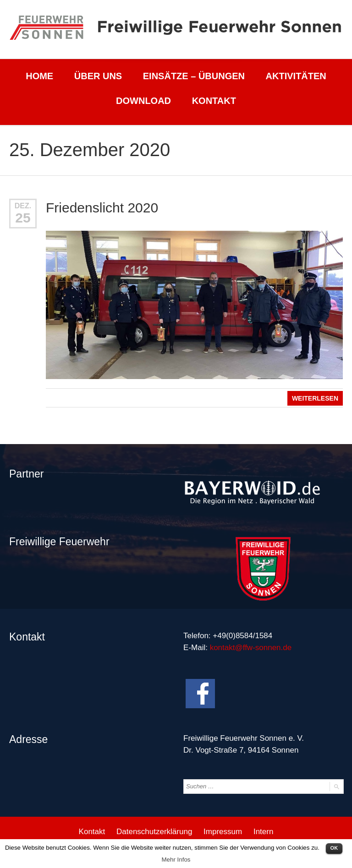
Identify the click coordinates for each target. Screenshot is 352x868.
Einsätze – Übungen (194, 76)
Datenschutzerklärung (154, 832)
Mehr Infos (176, 860)
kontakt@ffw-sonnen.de (251, 648)
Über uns (98, 76)
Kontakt (214, 101)
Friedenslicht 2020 (102, 208)
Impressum (223, 832)
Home (39, 76)
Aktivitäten (296, 76)
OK (334, 848)
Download (143, 101)
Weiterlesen (315, 398)
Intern (263, 832)
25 (23, 218)
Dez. (23, 206)
